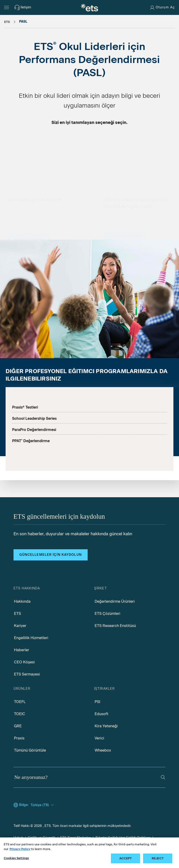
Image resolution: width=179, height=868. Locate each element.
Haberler (22, 650)
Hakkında (22, 601)
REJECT (158, 858)
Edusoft (102, 714)
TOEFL (20, 702)
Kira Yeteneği (106, 726)
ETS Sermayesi (27, 674)
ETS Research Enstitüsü (115, 626)
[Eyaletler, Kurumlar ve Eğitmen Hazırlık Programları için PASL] (125, 199)
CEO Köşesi (24, 662)
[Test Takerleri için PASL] (29, 202)
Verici (99, 738)
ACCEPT (126, 858)
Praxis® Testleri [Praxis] (25, 407)
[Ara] (163, 777)
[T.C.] (89, 7)
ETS (17, 614)
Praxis (19, 738)
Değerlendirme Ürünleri (115, 601)
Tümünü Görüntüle (30, 750)
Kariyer (20, 626)
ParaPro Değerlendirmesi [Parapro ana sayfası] (34, 430)
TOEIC (20, 714)
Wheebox (103, 750)
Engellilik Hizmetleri (31, 638)
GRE (18, 726)
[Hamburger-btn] (7, 7)
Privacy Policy (20, 849)
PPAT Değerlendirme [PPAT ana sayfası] (31, 441)
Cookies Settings (16, 858)
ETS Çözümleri (107, 614)
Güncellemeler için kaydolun (51, 555)
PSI (97, 702)
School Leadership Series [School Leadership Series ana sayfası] (34, 418)
